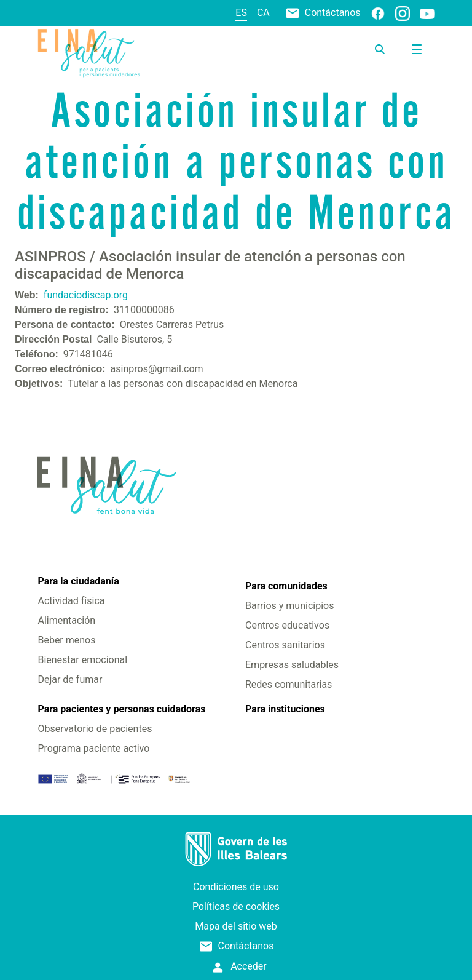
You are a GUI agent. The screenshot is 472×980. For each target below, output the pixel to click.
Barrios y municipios (289, 606)
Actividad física (71, 601)
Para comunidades (286, 586)
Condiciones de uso (236, 887)
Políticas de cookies (236, 906)
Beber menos (66, 640)
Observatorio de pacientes (95, 729)
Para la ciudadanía (78, 581)
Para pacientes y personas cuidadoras (121, 709)
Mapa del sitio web (236, 926)
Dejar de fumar (70, 679)
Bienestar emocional (82, 660)
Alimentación (66, 620)
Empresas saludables (292, 665)
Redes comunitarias (289, 684)
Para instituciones (285, 709)
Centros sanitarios (285, 645)
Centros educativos (287, 625)
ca (263, 13)
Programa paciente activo (93, 748)
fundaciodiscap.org (86, 295)
